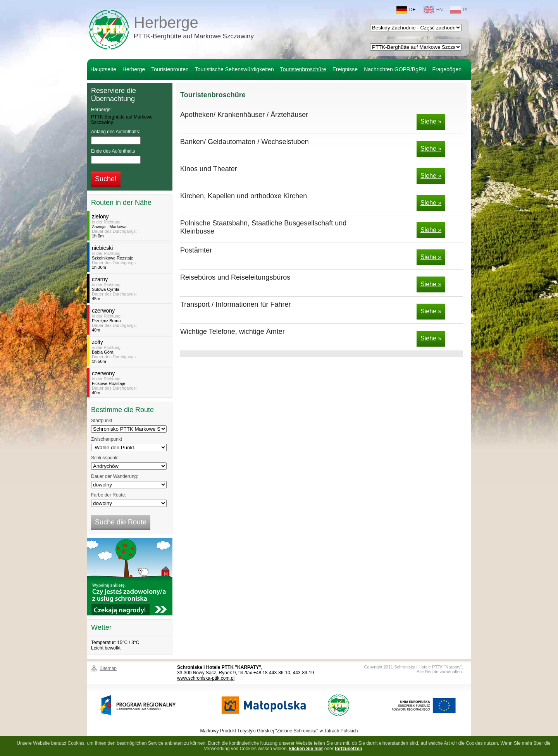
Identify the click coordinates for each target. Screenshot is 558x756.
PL (460, 10)
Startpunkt (102, 421)
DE (406, 10)
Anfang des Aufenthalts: (116, 132)
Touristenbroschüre (303, 69)
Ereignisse (345, 69)
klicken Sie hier (306, 749)
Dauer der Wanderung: (115, 476)
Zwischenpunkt (107, 439)
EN (433, 10)
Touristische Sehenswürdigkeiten (234, 69)
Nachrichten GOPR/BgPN (395, 69)
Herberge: (101, 110)
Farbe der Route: (109, 495)
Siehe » (431, 121)
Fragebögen (447, 69)
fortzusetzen (349, 749)
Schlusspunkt (105, 458)
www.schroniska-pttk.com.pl (206, 678)
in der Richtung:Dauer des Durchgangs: (131, 226)
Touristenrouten (170, 69)
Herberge (194, 29)
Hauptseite (103, 69)
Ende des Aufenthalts (113, 151)
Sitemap (108, 668)
